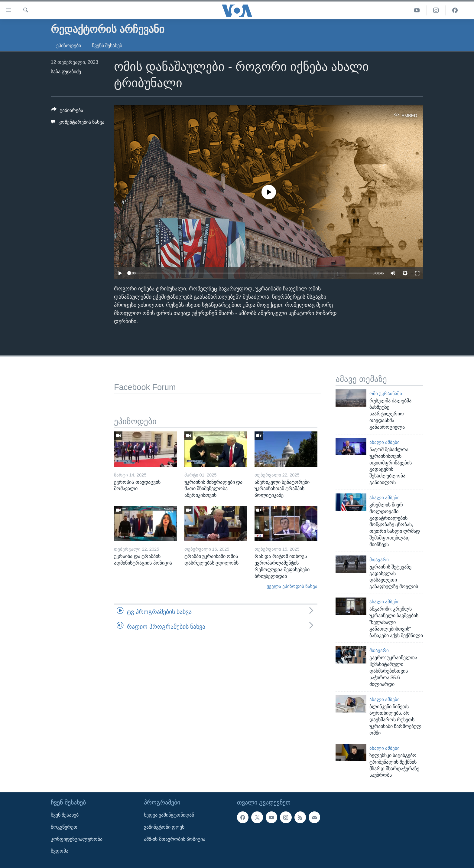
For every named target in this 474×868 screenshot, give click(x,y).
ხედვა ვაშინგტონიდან (169, 815)
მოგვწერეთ (64, 827)
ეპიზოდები (69, 46)
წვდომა (60, 851)
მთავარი (379, 560)
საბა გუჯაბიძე (66, 72)
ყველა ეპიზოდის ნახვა (292, 586)
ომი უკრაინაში (386, 394)
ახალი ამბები (385, 442)
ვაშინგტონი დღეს (164, 827)
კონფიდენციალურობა (77, 839)
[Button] (67, 111)
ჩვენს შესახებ (107, 46)
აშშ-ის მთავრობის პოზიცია (175, 839)
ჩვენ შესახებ (65, 815)
